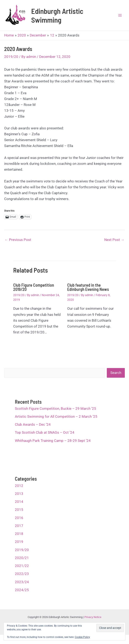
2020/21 (22, 561)
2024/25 (22, 593)
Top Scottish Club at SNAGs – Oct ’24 (45, 436)
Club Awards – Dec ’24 (33, 428)
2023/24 (22, 585)
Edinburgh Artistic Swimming (60, 17)
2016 (19, 521)
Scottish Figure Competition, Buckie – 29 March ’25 (55, 412)
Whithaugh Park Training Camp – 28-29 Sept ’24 (53, 444)
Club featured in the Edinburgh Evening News (88, 290)
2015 (19, 513)
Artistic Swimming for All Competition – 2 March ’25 (56, 420)
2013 (19, 497)
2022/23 (22, 577)
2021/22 (22, 569)
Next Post (114, 243)
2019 (19, 545)
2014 (19, 505)
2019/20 (11, 60)
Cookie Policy (82, 637)
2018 (19, 537)
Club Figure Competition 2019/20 (34, 290)
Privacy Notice (93, 620)
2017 (19, 529)
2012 (19, 489)
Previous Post (18, 243)
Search (116, 376)
